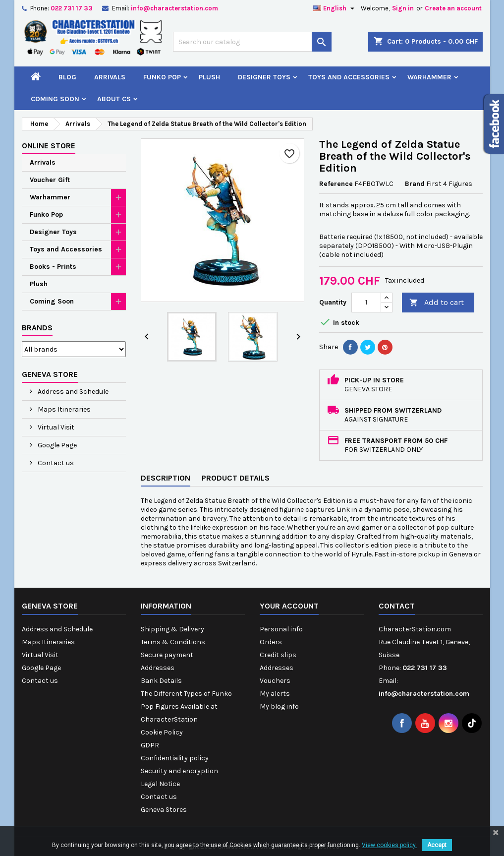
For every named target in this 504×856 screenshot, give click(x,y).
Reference (336, 184)
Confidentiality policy (175, 758)
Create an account (453, 8)
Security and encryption (179, 771)
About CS (114, 99)
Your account (289, 606)
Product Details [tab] (236, 478)
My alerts (275, 694)
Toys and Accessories (349, 77)
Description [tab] (166, 478)
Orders (271, 642)
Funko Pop (162, 77)
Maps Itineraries (63, 409)
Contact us (55, 463)
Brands (37, 328)
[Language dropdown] (335, 8)
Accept (437, 845)
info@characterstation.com (174, 8)
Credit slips (278, 655)
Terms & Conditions (173, 642)
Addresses (158, 668)
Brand (415, 184)
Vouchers (275, 681)
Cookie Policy (162, 732)
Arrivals (110, 77)
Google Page (56, 445)
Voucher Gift (50, 180)
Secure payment (167, 655)
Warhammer (429, 77)
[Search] (252, 42)
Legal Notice (160, 784)
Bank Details (161, 681)
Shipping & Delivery (172, 629)
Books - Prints (53, 267)
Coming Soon (55, 99)
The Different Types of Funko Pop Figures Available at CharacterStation (186, 706)
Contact (397, 606)
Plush (209, 77)
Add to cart (437, 303)
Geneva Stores (164, 810)
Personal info (281, 629)
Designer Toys (264, 77)
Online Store (49, 146)
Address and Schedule (72, 392)
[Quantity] (366, 303)
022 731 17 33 (72, 8)
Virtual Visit (55, 427)
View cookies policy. (389, 845)
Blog (67, 77)
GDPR (150, 745)
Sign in (403, 8)
